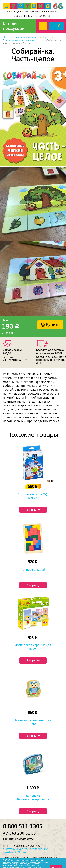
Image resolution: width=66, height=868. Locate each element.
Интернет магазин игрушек (21, 38)
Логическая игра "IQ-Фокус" (33, 496)
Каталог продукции (14, 26)
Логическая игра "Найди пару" (33, 647)
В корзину (33, 510)
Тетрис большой (33, 570)
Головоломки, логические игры (24, 41)
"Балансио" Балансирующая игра (33, 798)
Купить (53, 324)
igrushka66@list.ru (14, 852)
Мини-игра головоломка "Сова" (33, 722)
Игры (45, 38)
